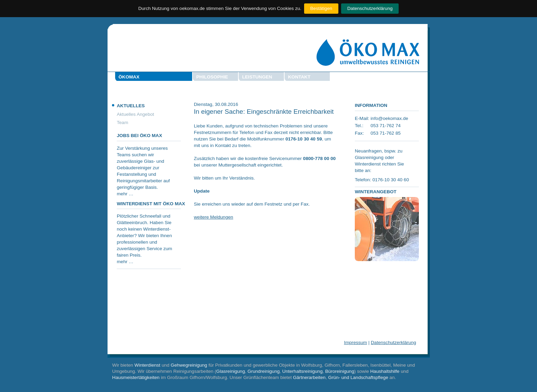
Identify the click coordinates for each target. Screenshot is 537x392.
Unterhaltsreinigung (302, 371)
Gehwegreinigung (189, 365)
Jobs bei (139, 136)
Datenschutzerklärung (370, 8)
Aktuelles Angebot (135, 114)
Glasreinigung (230, 371)
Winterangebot (376, 192)
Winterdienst (148, 365)
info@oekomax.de (389, 118)
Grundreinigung (264, 371)
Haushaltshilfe (385, 371)
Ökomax (129, 77)
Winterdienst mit (151, 204)
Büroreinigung (340, 371)
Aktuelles (131, 106)
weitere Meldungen (214, 217)
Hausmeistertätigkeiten (136, 377)
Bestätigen (321, 8)
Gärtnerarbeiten (309, 377)
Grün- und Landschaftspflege (358, 377)
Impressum (355, 342)
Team (122, 122)
